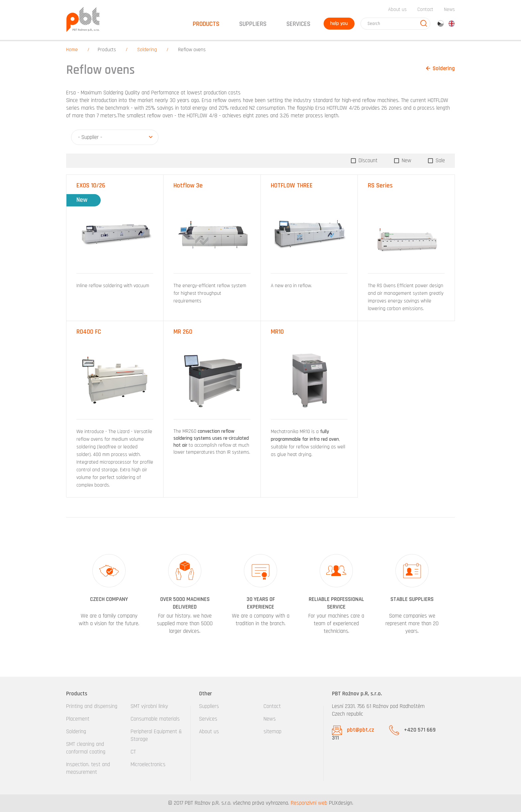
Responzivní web (309, 803)
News (449, 9)
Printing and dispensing (92, 706)
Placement (78, 719)
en (452, 24)
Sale (439, 161)
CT (133, 752)
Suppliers (209, 706)
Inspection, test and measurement (88, 768)
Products (107, 50)
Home (72, 50)
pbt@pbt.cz (361, 730)
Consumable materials (155, 719)
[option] (109, 595)
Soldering (147, 50)
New (406, 161)
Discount (367, 161)
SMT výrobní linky (149, 706)
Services (208, 719)
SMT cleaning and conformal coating (86, 748)
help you (339, 23)
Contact (425, 9)
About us (397, 9)
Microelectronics (148, 764)
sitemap (272, 732)
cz (441, 24)
